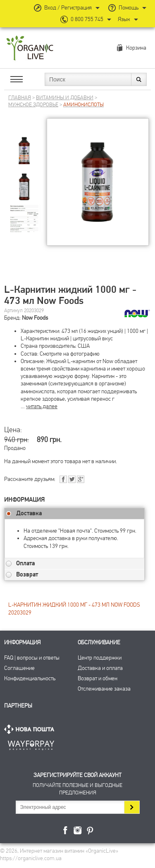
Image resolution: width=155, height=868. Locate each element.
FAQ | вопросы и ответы (32, 658)
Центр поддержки (100, 658)
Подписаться (132, 807)
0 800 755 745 (87, 19)
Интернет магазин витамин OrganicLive (30, 49)
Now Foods (35, 318)
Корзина (136, 48)
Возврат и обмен (98, 678)
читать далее (42, 406)
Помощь (129, 8)
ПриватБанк (31, 744)
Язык (124, 19)
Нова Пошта (31, 729)
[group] (24, 145)
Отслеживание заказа (104, 689)
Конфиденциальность (30, 678)
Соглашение (19, 668)
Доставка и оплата (100, 668)
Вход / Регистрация (68, 8)
